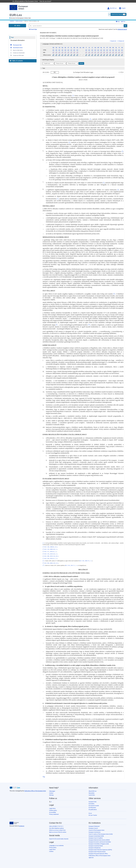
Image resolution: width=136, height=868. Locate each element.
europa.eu (22, 826)
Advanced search (122, 29)
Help (118, 22)
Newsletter (92, 793)
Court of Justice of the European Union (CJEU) (101, 834)
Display (81, 63)
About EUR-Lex (93, 791)
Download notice (16, 48)
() (73, 96)
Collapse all (121, 41)
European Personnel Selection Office (98, 854)
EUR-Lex (16, 15)
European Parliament (94, 826)
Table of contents (16, 61)
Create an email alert (17, 53)
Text (12, 37)
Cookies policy (53, 810)
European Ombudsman (95, 848)
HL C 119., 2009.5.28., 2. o (51, 549)
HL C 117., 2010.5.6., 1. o (51, 552)
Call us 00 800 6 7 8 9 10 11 (56, 826)
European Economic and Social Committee (100, 842)
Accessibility (53, 812)
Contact (51, 793)
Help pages (52, 791)
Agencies (91, 858)
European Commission (95, 832)
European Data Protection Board (97, 852)
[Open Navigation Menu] (17, 26)
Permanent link (16, 45)
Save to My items (16, 50)
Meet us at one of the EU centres (58, 832)
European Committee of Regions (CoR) (99, 844)
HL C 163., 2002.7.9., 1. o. (86, 561)
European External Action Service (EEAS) (99, 840)
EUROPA (12, 21)
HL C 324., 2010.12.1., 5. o (51, 559)
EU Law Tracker (93, 815)
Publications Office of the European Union (35, 791)
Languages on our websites (56, 846)
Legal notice (52, 808)
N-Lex (90, 813)
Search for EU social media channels (59, 839)
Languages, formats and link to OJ (51, 44)
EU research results (94, 806)
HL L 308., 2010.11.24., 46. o (51, 556)
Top (44, 777)
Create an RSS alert (17, 55)
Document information (18, 40)
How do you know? (46, 1)
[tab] (82, 44)
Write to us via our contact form (57, 830)
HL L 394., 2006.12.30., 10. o (51, 563)
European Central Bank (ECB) (96, 836)
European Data (93, 802)
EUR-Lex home (19, 21)
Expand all (113, 41)
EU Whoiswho (92, 808)
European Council (93, 828)
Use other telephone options (56, 828)
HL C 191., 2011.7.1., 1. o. (71, 565)
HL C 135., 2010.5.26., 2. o (51, 554)
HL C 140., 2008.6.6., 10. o (51, 547)
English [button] (122, 8)
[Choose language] (49, 63)
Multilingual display (47, 60)
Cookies (51, 851)
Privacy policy (53, 847)
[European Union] (14, 823)
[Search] (125, 26)
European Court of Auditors (96, 838)
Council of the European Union (97, 830)
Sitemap (51, 795)
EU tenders (92, 804)
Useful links (92, 795)
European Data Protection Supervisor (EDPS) (100, 850)
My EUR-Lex (112, 8)
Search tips (33, 29)
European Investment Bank (96, 846)
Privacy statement (54, 814)
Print (123, 22)
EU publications (93, 810)
